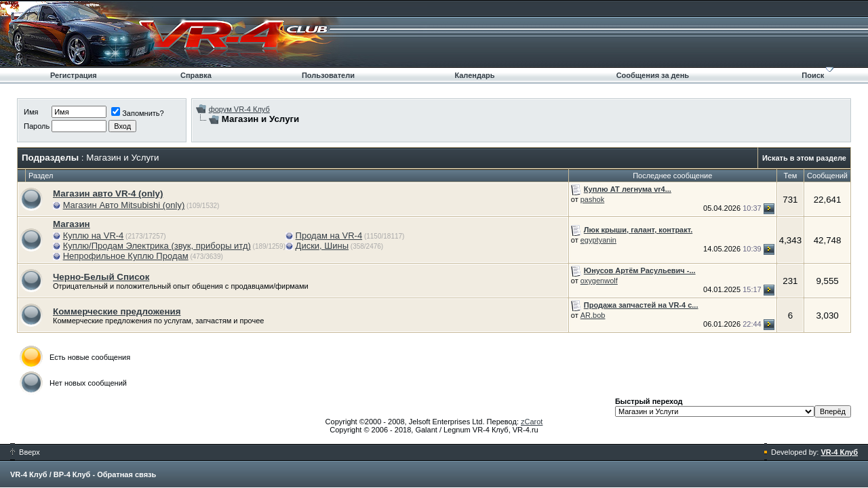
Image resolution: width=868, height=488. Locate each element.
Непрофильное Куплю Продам (126, 256)
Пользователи (328, 75)
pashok (592, 199)
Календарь (474, 75)
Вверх (25, 452)
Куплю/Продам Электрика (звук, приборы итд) (157, 246)
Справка (196, 75)
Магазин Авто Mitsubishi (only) (124, 205)
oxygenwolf (599, 281)
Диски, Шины (322, 246)
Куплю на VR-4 (94, 236)
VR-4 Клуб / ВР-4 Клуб (50, 474)
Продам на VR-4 (329, 236)
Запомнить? (138, 113)
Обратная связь (126, 474)
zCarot (532, 422)
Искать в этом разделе (804, 158)
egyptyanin (598, 240)
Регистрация (74, 75)
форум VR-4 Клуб (239, 109)
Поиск (813, 75)
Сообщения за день (653, 75)
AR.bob (593, 315)
